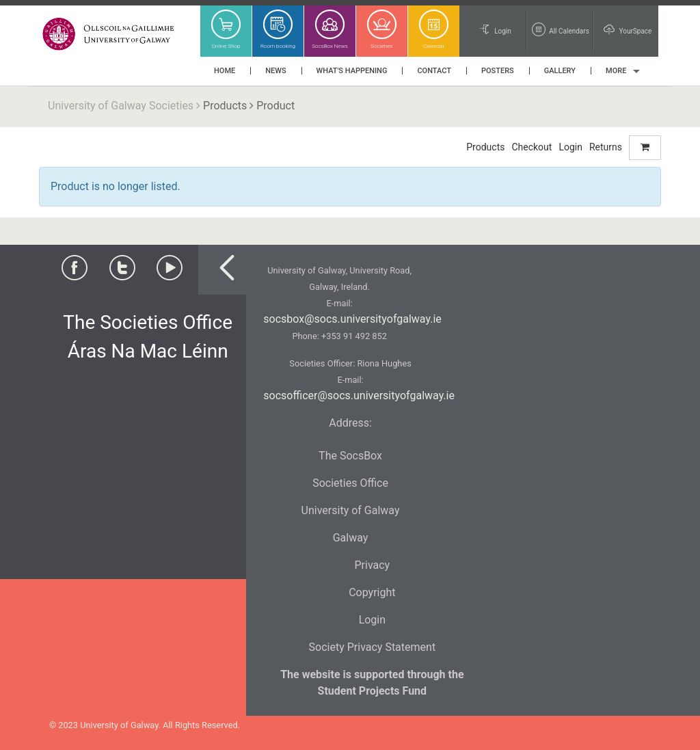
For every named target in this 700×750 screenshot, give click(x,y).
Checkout (531, 147)
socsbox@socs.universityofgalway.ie (352, 319)
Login (570, 147)
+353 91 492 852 (354, 336)
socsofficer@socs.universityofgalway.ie (359, 396)
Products (225, 106)
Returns (606, 147)
